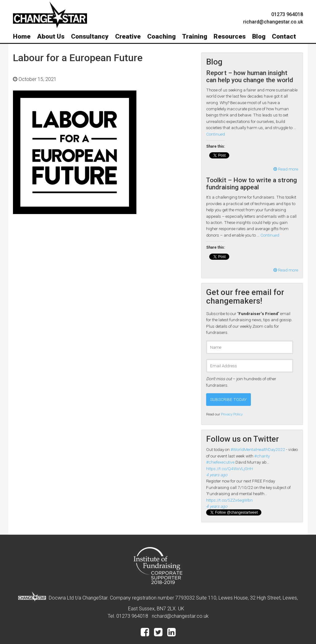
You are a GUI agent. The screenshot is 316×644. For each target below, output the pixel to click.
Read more (286, 169)
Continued (216, 134)
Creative (128, 36)
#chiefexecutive (220, 462)
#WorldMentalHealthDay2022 (258, 449)
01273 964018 (287, 14)
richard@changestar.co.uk (180, 616)
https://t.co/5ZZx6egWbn (229, 500)
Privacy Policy (232, 414)
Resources (230, 36)
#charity (262, 456)
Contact (284, 36)
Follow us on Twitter (243, 439)
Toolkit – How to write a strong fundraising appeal (252, 184)
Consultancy (90, 36)
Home (22, 36)
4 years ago (217, 475)
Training (195, 36)
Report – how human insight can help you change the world (250, 76)
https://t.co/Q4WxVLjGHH (230, 469)
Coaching (161, 36)
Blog (259, 36)
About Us (51, 36)
